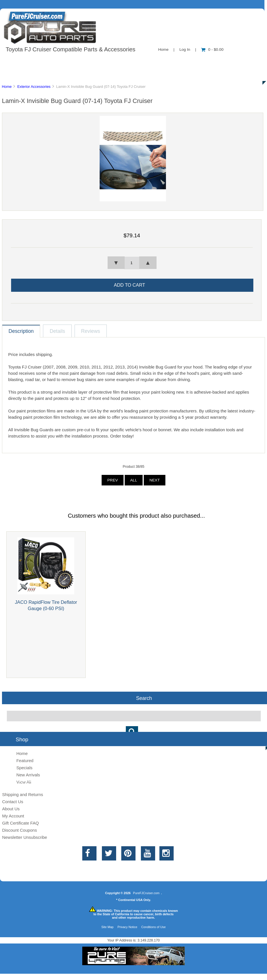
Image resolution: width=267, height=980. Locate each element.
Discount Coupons (19, 830)
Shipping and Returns (22, 794)
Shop (22, 61)
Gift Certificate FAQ (20, 823)
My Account (13, 816)
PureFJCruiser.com (146, 893)
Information (99, 61)
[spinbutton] (132, 263)
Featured (25, 761)
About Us (57, 61)
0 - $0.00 (212, 49)
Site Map (107, 927)
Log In (185, 49)
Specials (234, 61)
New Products (190, 61)
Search (144, 698)
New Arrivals (28, 775)
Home (163, 49)
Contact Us (143, 61)
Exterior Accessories (34, 87)
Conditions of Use (153, 927)
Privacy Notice (128, 927)
